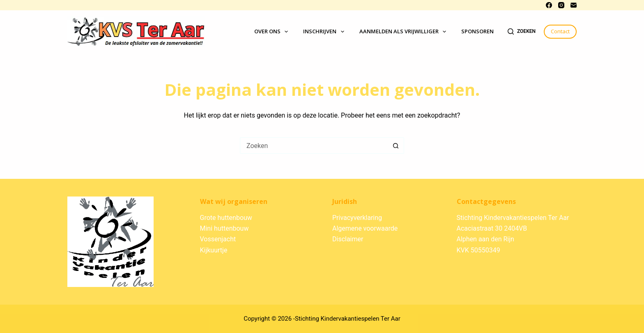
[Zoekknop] (396, 146)
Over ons (273, 32)
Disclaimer (348, 239)
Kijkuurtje (214, 250)
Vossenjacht (218, 239)
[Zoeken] (522, 32)
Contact (560, 31)
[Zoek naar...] (314, 146)
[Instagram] (561, 5)
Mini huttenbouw (224, 228)
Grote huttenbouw (226, 218)
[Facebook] (549, 5)
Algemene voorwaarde (365, 228)
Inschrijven (325, 32)
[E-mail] (574, 5)
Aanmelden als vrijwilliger (405, 32)
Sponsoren (477, 31)
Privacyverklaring (357, 218)
